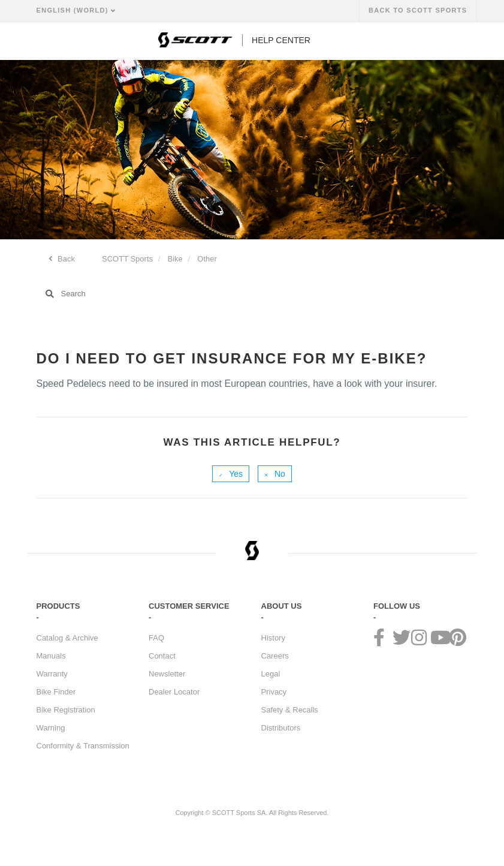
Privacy (274, 692)
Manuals (51, 656)
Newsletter (167, 674)
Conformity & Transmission (83, 746)
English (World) (74, 10)
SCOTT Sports (127, 259)
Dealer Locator (174, 692)
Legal (271, 674)
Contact (162, 656)
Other (207, 259)
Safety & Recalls (290, 710)
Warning (51, 728)
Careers (275, 656)
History (273, 638)
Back (66, 259)
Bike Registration (66, 710)
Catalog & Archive (67, 638)
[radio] (231, 474)
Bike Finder (56, 692)
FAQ (156, 638)
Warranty (52, 674)
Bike (175, 259)
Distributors (281, 728)
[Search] (252, 294)
